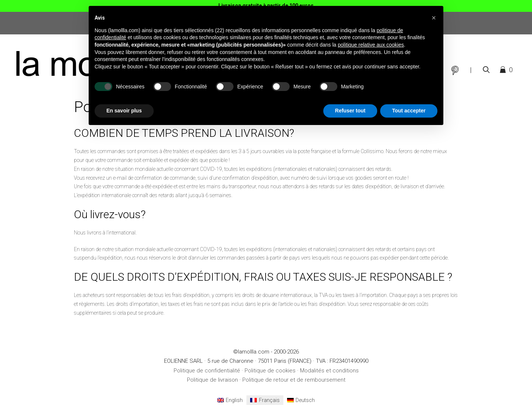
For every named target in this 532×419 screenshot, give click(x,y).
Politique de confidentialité (207, 371)
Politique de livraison (212, 380)
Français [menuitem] (269, 400)
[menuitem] (230, 400)
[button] (434, 18)
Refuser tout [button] (350, 111)
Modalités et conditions (329, 371)
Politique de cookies (270, 371)
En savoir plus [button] (124, 111)
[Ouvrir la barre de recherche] (486, 70)
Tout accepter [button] (409, 111)
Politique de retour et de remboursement (294, 380)
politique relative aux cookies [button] (371, 45)
